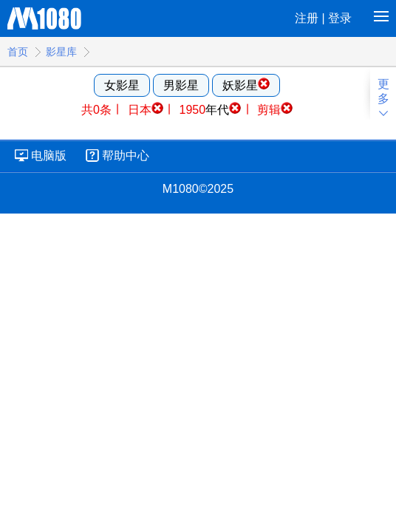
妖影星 (246, 85)
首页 (18, 52)
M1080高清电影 (45, 17)
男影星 (181, 85)
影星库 (61, 52)
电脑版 (49, 156)
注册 (307, 18)
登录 (340, 18)
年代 (211, 110)
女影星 (122, 85)
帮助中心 (126, 156)
